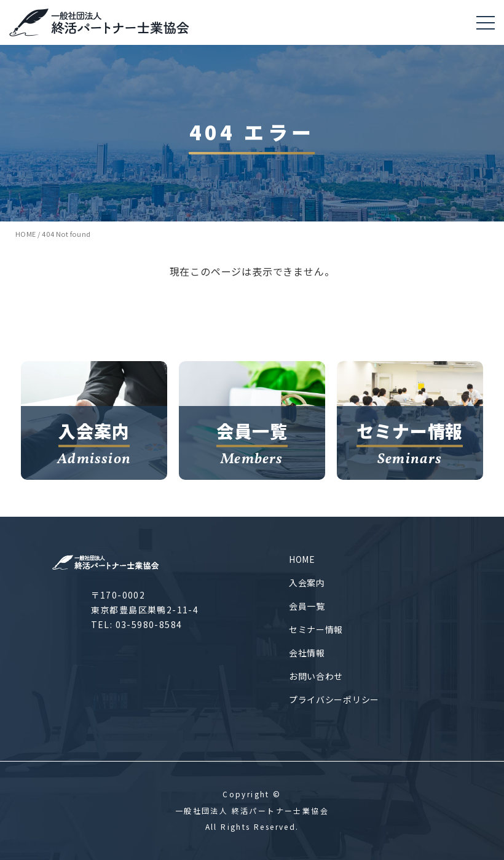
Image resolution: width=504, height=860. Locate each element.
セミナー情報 (316, 629)
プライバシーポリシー (334, 699)
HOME (302, 559)
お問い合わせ (316, 676)
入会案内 (307, 583)
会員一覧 (307, 606)
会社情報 (307, 653)
